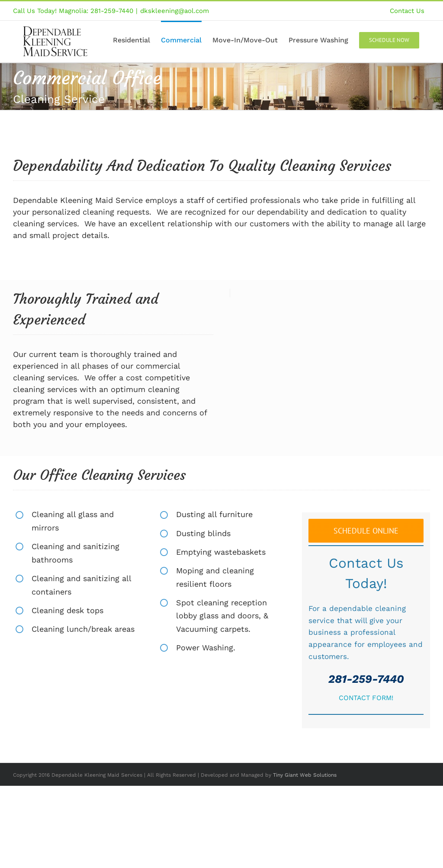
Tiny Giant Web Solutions (305, 775)
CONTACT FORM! (366, 698)
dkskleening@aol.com (175, 11)
